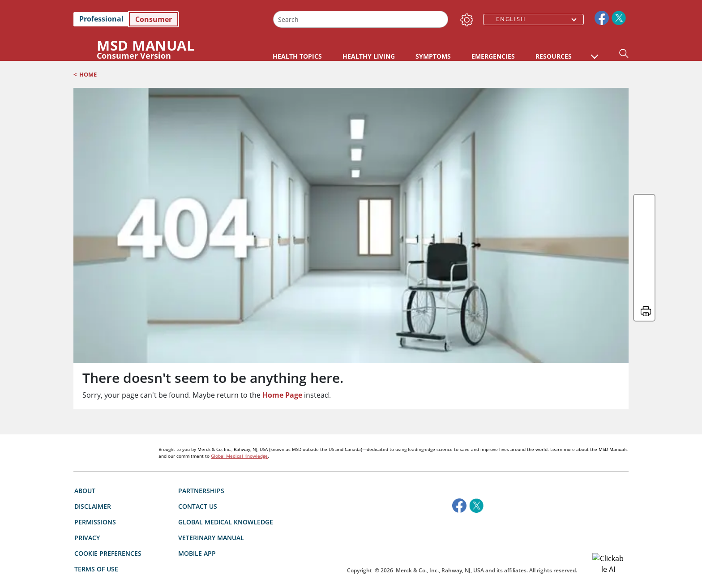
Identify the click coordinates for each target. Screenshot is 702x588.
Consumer (154, 19)
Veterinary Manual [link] (211, 487)
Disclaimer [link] (93, 455)
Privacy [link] (87, 487)
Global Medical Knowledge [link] (226, 471)
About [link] (85, 440)
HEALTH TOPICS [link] (297, 56)
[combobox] (361, 19)
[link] (169, 19)
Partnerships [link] (201, 440)
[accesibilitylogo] (462, 492)
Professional (101, 19)
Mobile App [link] (197, 502)
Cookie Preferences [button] (108, 502)
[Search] (440, 19)
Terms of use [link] (96, 518)
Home (88, 74)
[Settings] (465, 18)
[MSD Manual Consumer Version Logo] (162, 49)
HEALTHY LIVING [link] (457, 56)
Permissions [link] (95, 471)
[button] (595, 52)
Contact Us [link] (198, 455)
